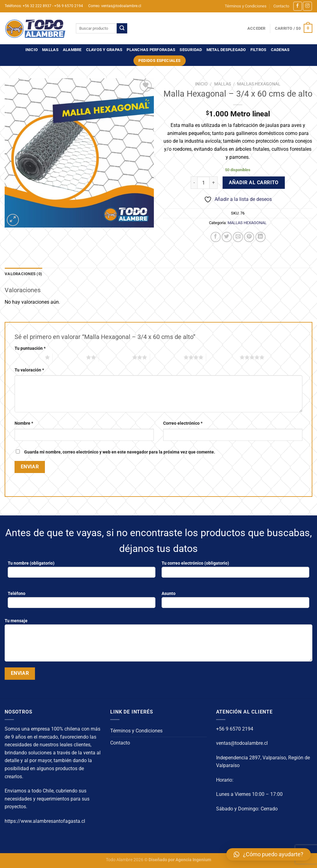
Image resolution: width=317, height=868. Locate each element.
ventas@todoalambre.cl (242, 743)
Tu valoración (29, 370)
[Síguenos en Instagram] (307, 6)
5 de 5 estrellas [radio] (223, 357)
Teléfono (82, 602)
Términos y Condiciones (246, 6)
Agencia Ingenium (193, 860)
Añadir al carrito (254, 183)
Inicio (32, 50)
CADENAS (280, 50)
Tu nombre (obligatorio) (82, 571)
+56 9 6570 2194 (235, 729)
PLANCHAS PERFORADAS (151, 50)
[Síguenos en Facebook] (298, 6)
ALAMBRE (72, 50)
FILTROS (258, 50)
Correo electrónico (183, 423)
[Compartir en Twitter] (227, 237)
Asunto (235, 602)
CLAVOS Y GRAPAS (104, 50)
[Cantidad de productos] (203, 183)
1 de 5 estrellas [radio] (28, 357)
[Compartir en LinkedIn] (261, 237)
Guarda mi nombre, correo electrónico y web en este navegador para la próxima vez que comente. (120, 452)
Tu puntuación (30, 348)
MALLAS (50, 50)
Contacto (281, 6)
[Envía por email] (238, 237)
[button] (269, 854)
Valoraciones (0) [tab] (23, 274)
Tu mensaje (158, 642)
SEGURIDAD (191, 50)
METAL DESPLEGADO (226, 50)
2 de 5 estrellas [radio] (69, 357)
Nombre (24, 423)
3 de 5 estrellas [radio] (116, 357)
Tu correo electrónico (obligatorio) (235, 571)
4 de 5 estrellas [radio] (167, 357)
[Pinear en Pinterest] (249, 237)
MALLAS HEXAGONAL (259, 84)
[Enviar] (122, 28)
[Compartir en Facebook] (216, 237)
